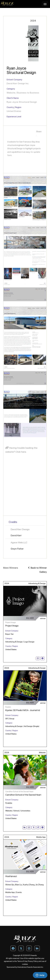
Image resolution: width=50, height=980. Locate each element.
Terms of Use (22, 961)
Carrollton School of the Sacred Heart (23, 795)
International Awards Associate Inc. (30, 967)
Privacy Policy (33, 961)
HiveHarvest (11, 876)
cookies (25, 964)
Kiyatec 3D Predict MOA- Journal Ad (23, 710)
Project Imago (12, 626)
